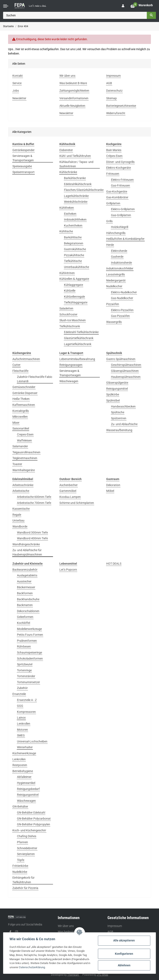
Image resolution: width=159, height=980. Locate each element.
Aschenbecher (69, 485)
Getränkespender (23, 150)
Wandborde (20, 526)
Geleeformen (25, 617)
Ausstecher (24, 581)
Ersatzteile (19, 694)
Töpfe (21, 860)
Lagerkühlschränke (76, 196)
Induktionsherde (121, 263)
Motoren (22, 730)
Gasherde (117, 257)
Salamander (20, 446)
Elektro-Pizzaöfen (122, 310)
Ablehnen (124, 965)
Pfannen (22, 842)
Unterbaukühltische (76, 267)
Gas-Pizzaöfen (120, 316)
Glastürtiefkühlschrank (79, 338)
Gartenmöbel (68, 491)
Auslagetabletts (27, 575)
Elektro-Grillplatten (123, 209)
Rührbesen (24, 646)
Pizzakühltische (74, 255)
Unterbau (18, 520)
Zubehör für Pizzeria (25, 888)
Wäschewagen (69, 381)
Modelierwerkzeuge (29, 629)
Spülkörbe (113, 394)
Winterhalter (25, 747)
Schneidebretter (27, 848)
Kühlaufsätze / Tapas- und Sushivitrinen (76, 164)
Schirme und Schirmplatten (77, 503)
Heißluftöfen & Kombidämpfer (125, 239)
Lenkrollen (24, 724)
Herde (110, 245)
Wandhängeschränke (26, 544)
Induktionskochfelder (120, 268)
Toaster (17, 464)
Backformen (25, 593)
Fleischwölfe (20, 371)
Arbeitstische (21, 491)
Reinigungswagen (71, 365)
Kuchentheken (73, 226)
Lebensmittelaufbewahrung (77, 359)
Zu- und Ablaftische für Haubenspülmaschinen (27, 552)
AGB (110, 932)
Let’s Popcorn (68, 570)
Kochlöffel (23, 623)
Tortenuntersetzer (28, 682)
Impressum (115, 926)
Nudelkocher (114, 286)
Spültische (118, 412)
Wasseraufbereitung (119, 430)
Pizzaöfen (113, 304)
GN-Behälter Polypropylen (34, 824)
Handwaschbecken (123, 406)
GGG (20, 706)
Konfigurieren (124, 954)
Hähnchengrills (116, 233)
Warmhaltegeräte (24, 470)
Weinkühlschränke (76, 202)
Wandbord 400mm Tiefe (32, 538)
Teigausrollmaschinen (26, 452)
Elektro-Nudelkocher (124, 292)
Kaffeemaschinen (24, 405)
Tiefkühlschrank (70, 326)
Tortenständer (26, 676)
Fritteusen (113, 174)
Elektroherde (119, 251)
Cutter (16, 365)
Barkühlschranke (75, 178)
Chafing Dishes (27, 836)
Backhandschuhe (28, 599)
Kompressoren (26, 712)
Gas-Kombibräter (117, 197)
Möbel (110, 491)
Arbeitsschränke (23, 485)
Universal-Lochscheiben (32, 741)
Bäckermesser (26, 587)
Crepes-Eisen (25, 434)
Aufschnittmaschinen (26, 359)
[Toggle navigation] (6, 6)
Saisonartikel (21, 428)
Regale (17, 515)
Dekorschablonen (28, 611)
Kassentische (21, 509)
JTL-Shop (102, 975)
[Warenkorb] (142, 6)
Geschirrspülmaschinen (126, 365)
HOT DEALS (114, 564)
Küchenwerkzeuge (24, 753)
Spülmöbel (113, 400)
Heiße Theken (21, 399)
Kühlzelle (70, 291)
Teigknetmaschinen (25, 458)
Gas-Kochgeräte (117, 192)
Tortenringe (24, 670)
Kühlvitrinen (67, 273)
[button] (123, 6)
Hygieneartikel (26, 783)
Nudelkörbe (20, 872)
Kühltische (66, 231)
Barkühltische (73, 237)
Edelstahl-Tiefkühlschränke (81, 332)
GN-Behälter (20, 807)
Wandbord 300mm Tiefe (32, 532)
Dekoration (113, 485)
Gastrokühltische (75, 249)
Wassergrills (114, 322)
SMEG (21, 735)
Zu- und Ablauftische (124, 424)
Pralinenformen (27, 641)
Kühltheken (67, 208)
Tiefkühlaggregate (76, 302)
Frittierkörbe (20, 866)
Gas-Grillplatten (121, 215)
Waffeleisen (24, 440)
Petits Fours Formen (30, 635)
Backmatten (25, 605)
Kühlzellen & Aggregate (74, 279)
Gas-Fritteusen (120, 186)
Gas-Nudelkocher (122, 298)
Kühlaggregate (73, 285)
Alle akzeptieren (124, 940)
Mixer (16, 423)
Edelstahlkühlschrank (78, 184)
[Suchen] (75, 15)
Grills (109, 221)
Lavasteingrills (116, 274)
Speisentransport (23, 172)
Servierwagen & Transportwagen (23, 158)
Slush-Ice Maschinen (73, 320)
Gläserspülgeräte (117, 383)
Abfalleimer (24, 777)
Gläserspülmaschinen (125, 371)
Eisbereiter (66, 150)
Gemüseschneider (24, 387)
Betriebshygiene (23, 771)
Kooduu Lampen (70, 497)
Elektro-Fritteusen (122, 180)
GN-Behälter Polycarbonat (34, 819)
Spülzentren (119, 418)
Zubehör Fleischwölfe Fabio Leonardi (35, 379)
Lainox (21, 718)
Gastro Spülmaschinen (121, 359)
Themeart (73, 975)
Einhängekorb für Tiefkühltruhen (23, 880)
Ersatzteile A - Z (27, 700)
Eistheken (70, 214)
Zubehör (22, 688)
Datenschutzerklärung (32, 967)
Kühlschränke (68, 172)
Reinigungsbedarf (28, 789)
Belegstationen (74, 243)
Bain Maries (114, 150)
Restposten (20, 765)
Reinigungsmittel (117, 389)
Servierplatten (26, 854)
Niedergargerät (116, 280)
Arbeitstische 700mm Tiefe (34, 503)
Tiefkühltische (73, 261)
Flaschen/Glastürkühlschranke (84, 190)
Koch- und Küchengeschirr (29, 830)
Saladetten (66, 308)
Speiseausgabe (22, 166)
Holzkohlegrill (120, 227)
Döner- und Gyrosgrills (120, 162)
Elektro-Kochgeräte (119, 168)
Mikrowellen (20, 417)
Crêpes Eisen (114, 156)
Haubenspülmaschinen (126, 377)
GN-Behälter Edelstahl (31, 813)
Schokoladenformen (30, 659)
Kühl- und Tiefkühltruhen (75, 156)
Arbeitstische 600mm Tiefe (34, 497)
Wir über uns (66, 926)
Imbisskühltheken (75, 220)
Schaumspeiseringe (30, 653)
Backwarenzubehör (25, 570)
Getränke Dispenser (25, 393)
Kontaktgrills (21, 411)
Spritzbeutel (25, 664)
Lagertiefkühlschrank (78, 344)
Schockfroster (68, 314)
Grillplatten (113, 203)
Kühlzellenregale (74, 297)
